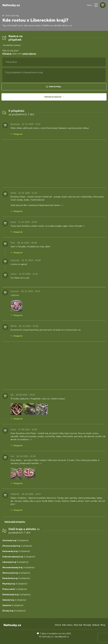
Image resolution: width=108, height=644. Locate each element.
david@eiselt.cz (62, 637)
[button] (96, 5)
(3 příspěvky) (16, 595)
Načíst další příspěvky (15, 522)
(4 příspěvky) (19, 568)
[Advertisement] (54, 164)
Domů (58, 625)
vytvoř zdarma (29, 54)
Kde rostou (67, 625)
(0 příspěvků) (16, 540)
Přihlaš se (7, 54)
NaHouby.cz (11, 5)
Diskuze (96, 625)
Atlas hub (78, 625)
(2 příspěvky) (14, 600)
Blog (103, 625)
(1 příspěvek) (17, 546)
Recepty (87, 625)
